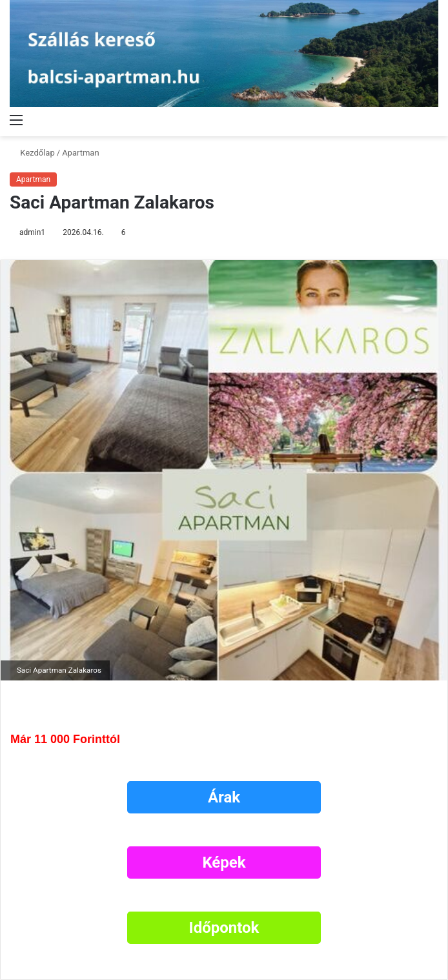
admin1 (32, 232)
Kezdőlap (32, 153)
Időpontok (224, 928)
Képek (224, 863)
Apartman (80, 153)
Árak (224, 797)
